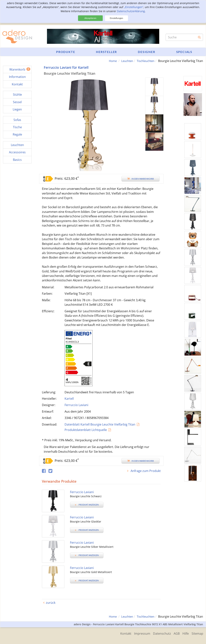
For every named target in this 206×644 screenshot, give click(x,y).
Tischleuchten (145, 61)
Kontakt (121, 633)
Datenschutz (159, 633)
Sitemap (197, 633)
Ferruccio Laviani (76, 405)
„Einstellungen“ (134, 7)
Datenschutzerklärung (131, 11)
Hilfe (185, 633)
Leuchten (124, 61)
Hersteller (106, 52)
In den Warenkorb (141, 179)
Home (109, 61)
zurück (51, 603)
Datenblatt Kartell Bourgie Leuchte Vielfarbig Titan (100, 424)
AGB (175, 633)
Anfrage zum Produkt (145, 471)
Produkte (66, 52)
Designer (147, 52)
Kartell (69, 399)
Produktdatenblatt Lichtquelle (86, 430)
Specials (184, 52)
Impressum (138, 633)
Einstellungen (116, 18)
